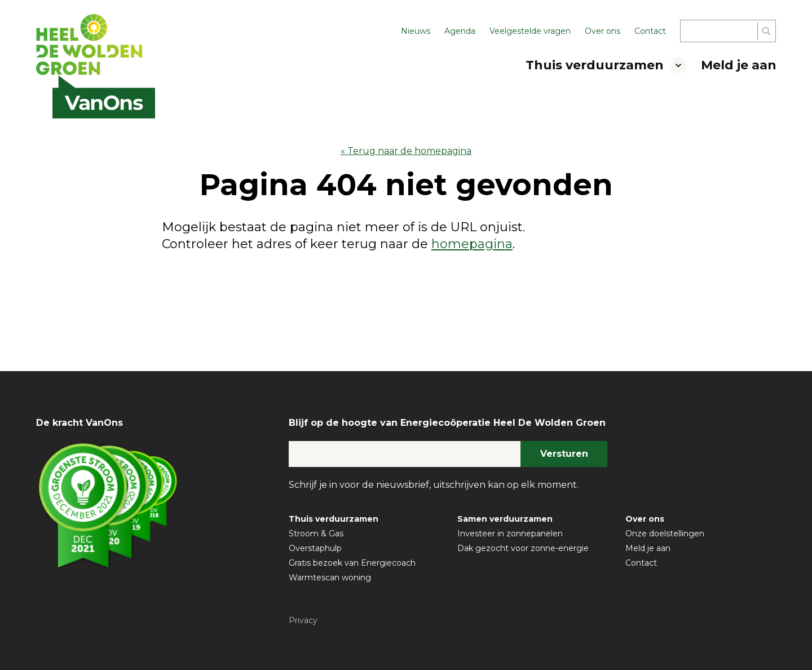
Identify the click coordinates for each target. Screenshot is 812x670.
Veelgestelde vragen (530, 31)
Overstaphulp (315, 548)
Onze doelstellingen (665, 534)
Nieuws (416, 31)
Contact (650, 31)
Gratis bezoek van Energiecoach (352, 563)
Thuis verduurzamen (595, 65)
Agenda (460, 31)
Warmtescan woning (330, 578)
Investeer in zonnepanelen (510, 534)
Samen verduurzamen (505, 519)
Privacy (303, 620)
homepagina (472, 244)
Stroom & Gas (316, 534)
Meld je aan (739, 65)
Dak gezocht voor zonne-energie (523, 548)
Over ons (603, 31)
